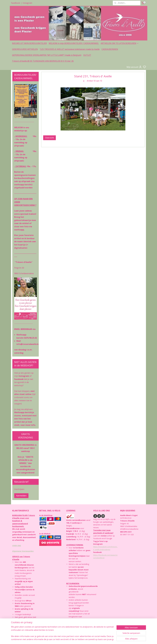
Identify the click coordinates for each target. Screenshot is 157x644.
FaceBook (16, 3)
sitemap (90, 640)
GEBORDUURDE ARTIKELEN (25, 49)
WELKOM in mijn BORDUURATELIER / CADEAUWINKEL (74, 43)
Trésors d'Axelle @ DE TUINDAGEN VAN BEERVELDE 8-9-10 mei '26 (43, 61)
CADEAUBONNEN (110, 49)
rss (95, 640)
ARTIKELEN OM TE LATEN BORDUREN (120, 43)
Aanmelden (21, 496)
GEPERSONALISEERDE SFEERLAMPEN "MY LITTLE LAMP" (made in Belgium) (47, 55)
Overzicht (49, 138)
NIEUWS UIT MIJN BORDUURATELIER (29, 43)
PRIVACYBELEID (20, 626)
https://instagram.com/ (102, 547)
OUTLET (87, 55)
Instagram (27, 3)
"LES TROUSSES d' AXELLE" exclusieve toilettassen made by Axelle (70, 49)
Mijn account (134, 67)
